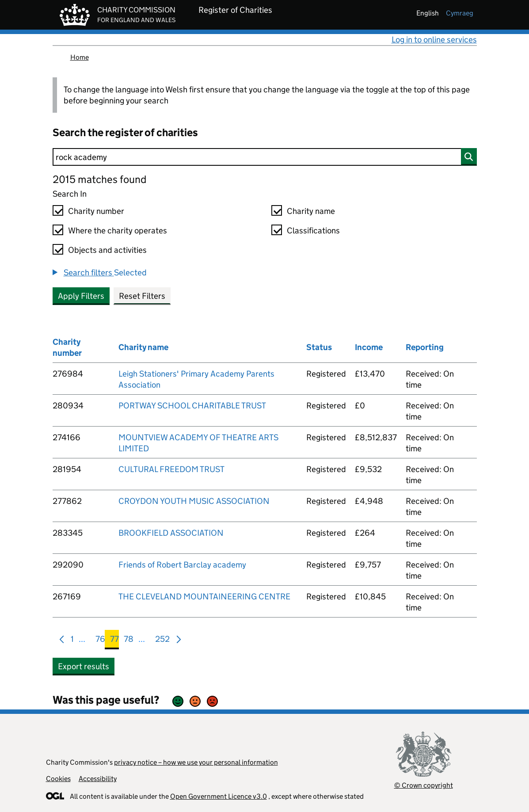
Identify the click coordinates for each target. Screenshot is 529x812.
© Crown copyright (424, 785)
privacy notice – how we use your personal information (196, 762)
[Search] (265, 157)
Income (369, 347)
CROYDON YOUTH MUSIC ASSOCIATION (194, 501)
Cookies (58, 779)
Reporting (425, 347)
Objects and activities (107, 250)
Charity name (311, 211)
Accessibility (98, 779)
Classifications (313, 231)
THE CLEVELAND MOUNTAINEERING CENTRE (204, 597)
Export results (84, 666)
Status (319, 347)
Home (80, 57)
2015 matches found (99, 179)
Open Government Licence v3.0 (219, 796)
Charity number (96, 211)
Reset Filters (142, 296)
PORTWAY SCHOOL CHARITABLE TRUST (192, 406)
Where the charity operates (118, 231)
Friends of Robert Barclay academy (182, 565)
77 (114, 641)
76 (100, 641)
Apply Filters (81, 296)
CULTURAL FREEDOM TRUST (171, 469)
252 (162, 641)
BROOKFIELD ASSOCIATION (171, 533)
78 (129, 641)
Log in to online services (434, 40)
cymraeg (460, 13)
